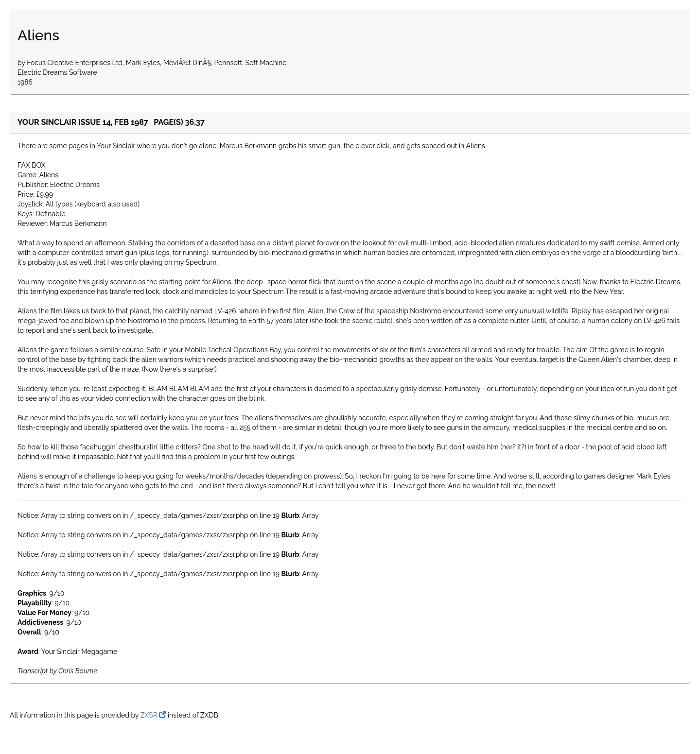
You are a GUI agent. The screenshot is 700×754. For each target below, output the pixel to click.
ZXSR (153, 715)
